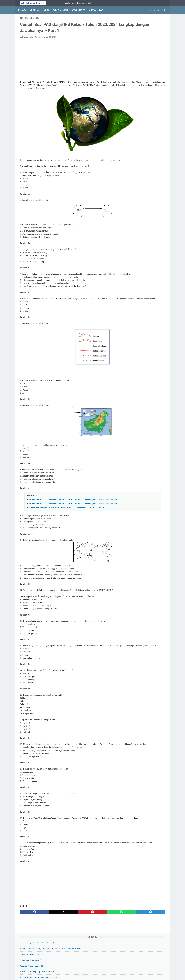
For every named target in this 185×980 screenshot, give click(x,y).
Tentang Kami (73, 971)
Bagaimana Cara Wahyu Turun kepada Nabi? (143, 81)
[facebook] (30, 944)
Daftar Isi (85, 971)
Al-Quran (36, 10)
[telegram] (107, 944)
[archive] (135, 329)
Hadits (48, 10)
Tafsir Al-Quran (63, 10)
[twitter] (49, 944)
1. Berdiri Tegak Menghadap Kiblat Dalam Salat (143, 61)
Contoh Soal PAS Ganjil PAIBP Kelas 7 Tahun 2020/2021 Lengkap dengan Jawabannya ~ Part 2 (67, 527)
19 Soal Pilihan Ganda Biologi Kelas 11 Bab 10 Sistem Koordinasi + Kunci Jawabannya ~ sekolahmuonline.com (146, 283)
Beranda (24, 10)
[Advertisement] (69, 61)
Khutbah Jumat (98, 10)
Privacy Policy (97, 971)
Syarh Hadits (80, 10)
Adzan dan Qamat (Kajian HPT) (138, 55)
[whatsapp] (88, 944)
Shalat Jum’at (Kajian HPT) (136, 43)
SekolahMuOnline (96, 976)
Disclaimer (109, 971)
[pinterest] (69, 944)
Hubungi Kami (121, 971)
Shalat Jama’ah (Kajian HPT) (137, 49)
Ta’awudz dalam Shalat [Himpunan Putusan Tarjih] (145, 66)
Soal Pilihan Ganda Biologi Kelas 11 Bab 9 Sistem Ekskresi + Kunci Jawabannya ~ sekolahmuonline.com (146, 295)
